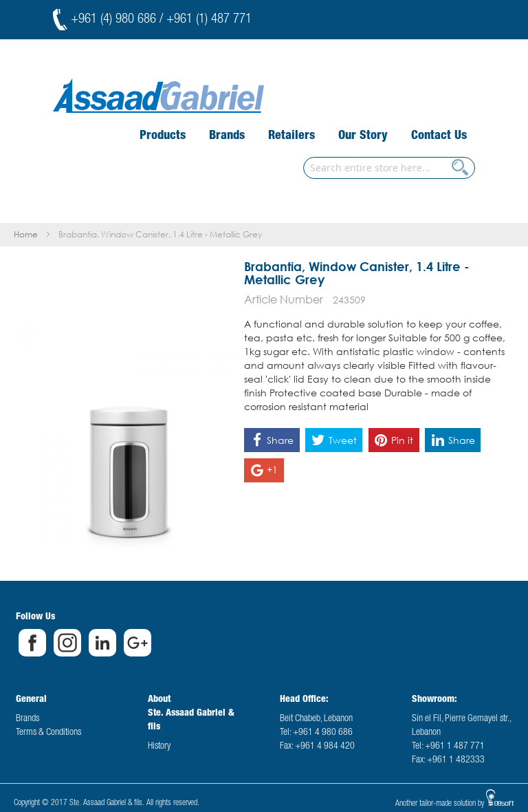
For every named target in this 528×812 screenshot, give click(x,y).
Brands (27, 719)
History (159, 747)
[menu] (303, 137)
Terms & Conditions (48, 733)
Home (26, 234)
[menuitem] (163, 136)
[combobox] (389, 168)
